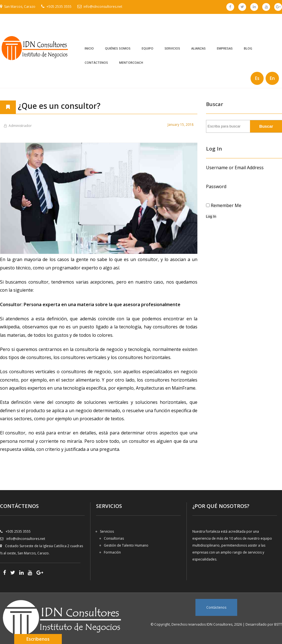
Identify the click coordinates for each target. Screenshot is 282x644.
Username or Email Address (235, 168)
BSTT (278, 624)
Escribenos (38, 639)
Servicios (172, 48)
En (272, 78)
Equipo (148, 48)
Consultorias (114, 538)
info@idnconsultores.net (103, 7)
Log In (211, 216)
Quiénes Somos (118, 48)
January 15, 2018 (181, 125)
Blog (248, 48)
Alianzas (198, 48)
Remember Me (226, 205)
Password (216, 186)
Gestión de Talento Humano (126, 545)
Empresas (225, 48)
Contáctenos (96, 63)
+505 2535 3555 (59, 7)
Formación (112, 552)
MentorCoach (131, 63)
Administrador (20, 126)
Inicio (89, 48)
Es (257, 78)
